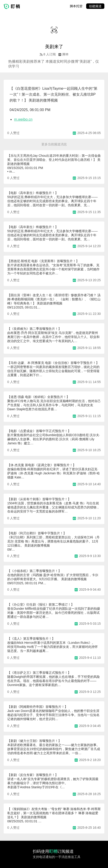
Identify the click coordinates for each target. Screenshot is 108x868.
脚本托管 (76, 6)
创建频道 (95, 6)
